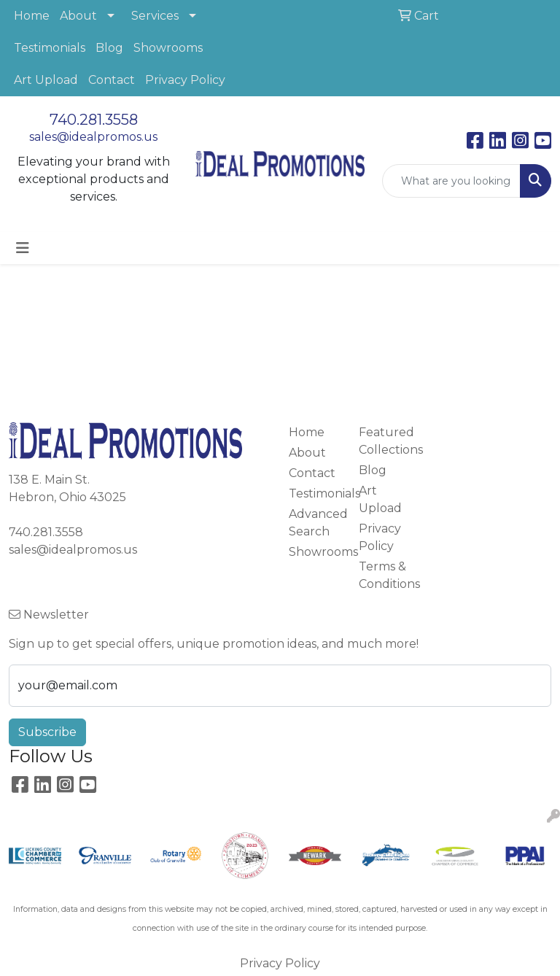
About (78, 16)
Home (32, 16)
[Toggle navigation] (23, 248)
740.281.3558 (94, 120)
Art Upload (46, 80)
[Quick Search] (451, 181)
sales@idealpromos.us (93, 137)
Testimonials (50, 48)
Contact (112, 80)
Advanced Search (315, 523)
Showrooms (168, 48)
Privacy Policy (185, 80)
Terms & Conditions (385, 575)
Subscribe (47, 732)
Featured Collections (385, 441)
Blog (109, 48)
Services (155, 16)
